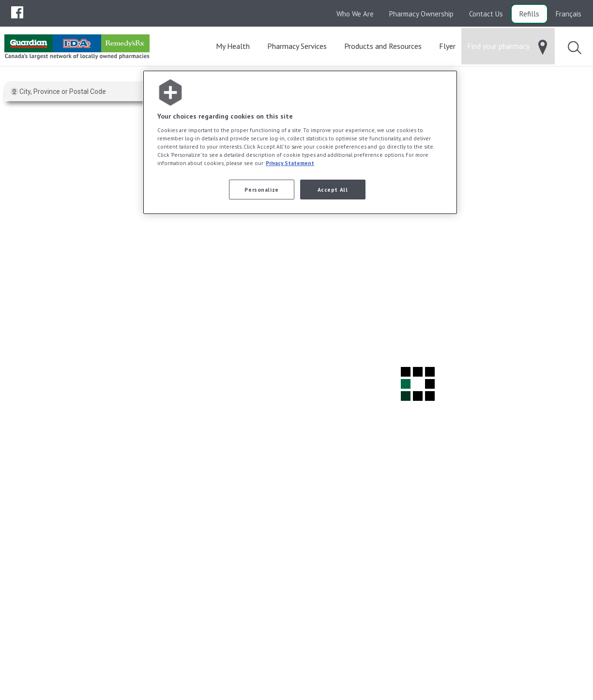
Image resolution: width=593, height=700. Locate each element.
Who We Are (355, 14)
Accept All (333, 190)
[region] (300, 143)
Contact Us (486, 14)
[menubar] (17, 13)
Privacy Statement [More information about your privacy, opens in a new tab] (290, 163)
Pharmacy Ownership (421, 14)
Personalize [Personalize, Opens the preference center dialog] (261, 190)
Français (569, 14)
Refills (529, 14)
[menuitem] (17, 12)
